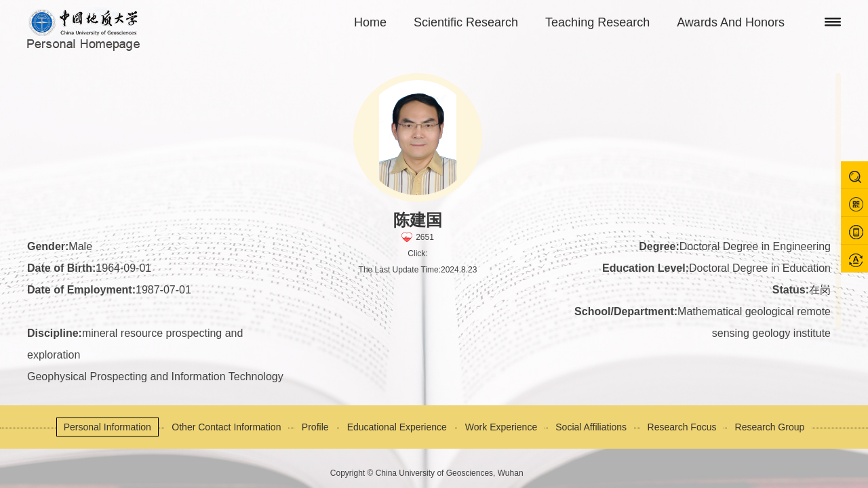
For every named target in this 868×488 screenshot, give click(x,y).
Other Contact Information (226, 427)
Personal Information (107, 427)
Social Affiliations (591, 427)
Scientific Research (466, 22)
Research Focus (682, 427)
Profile (315, 427)
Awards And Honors (731, 22)
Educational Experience (397, 427)
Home (370, 22)
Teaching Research (597, 22)
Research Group (770, 427)
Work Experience (501, 427)
